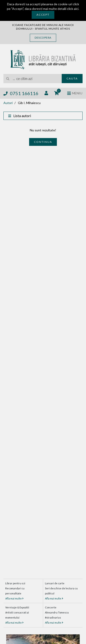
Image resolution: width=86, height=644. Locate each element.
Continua (43, 142)
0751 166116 (21, 93)
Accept (43, 15)
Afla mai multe (14, 598)
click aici (73, 9)
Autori (8, 103)
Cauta (72, 78)
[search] (33, 79)
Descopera (43, 38)
